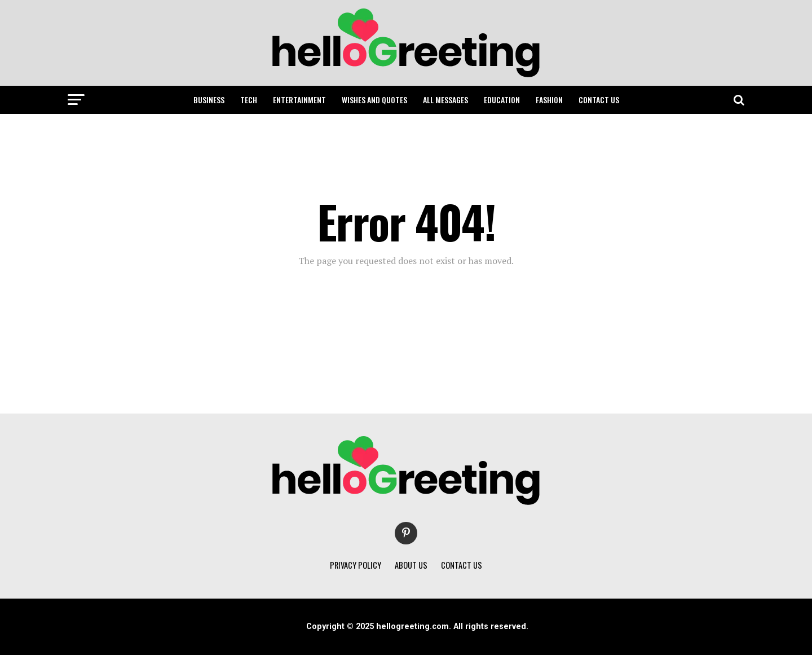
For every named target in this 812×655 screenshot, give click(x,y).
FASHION (549, 100)
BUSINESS (209, 100)
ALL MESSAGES (445, 100)
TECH (249, 100)
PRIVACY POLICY (356, 565)
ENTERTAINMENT (299, 100)
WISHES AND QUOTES (374, 100)
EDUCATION (502, 100)
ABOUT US (411, 565)
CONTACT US (599, 100)
